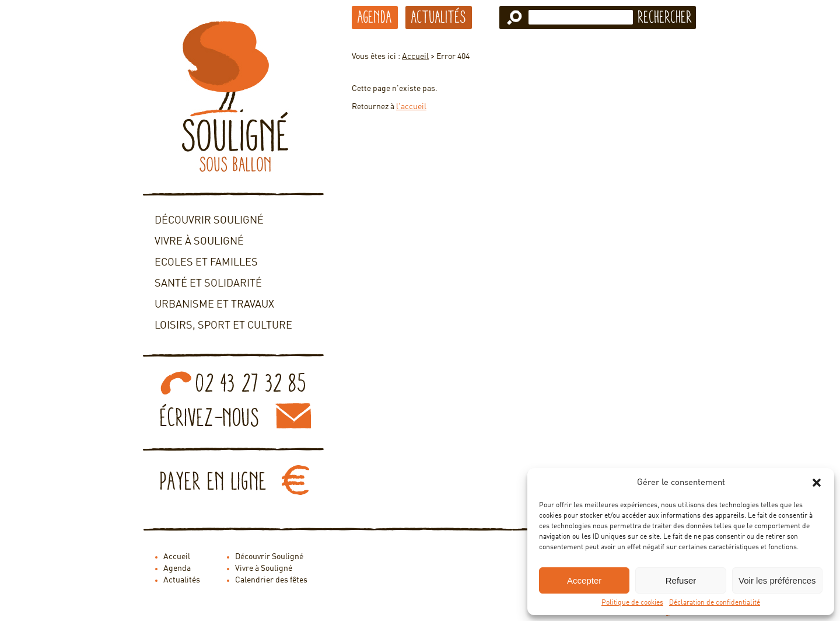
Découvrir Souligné (209, 221)
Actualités (439, 17)
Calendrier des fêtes (271, 580)
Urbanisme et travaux (214, 305)
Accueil (415, 57)
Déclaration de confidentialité (715, 603)
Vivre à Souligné (199, 242)
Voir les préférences (777, 580)
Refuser (681, 580)
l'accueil (411, 107)
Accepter (584, 580)
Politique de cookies (632, 603)
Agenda (375, 17)
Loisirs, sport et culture (223, 326)
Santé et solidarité (208, 284)
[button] (817, 483)
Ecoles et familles (206, 263)
